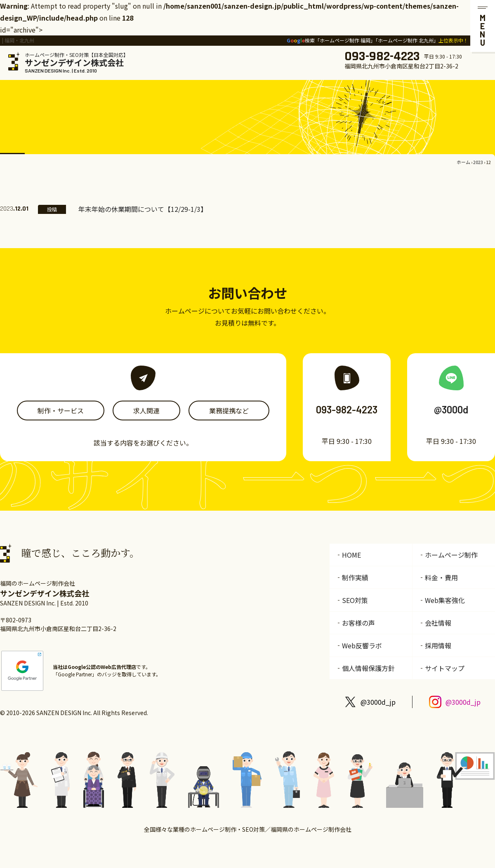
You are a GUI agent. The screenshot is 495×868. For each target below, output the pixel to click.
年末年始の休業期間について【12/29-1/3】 (143, 209)
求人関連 (146, 411)
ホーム (463, 162)
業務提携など (229, 411)
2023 (478, 162)
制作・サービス (61, 411)
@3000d (451, 409)
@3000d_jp (378, 702)
